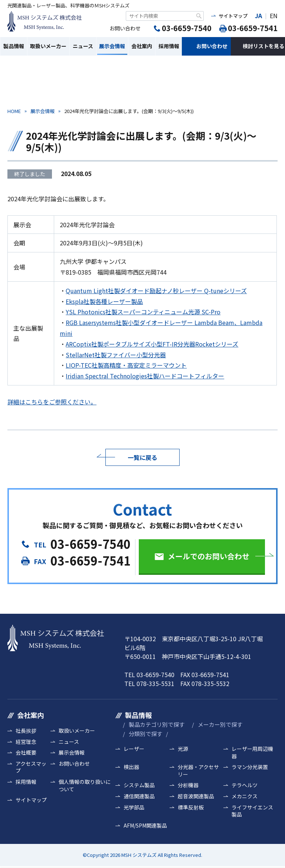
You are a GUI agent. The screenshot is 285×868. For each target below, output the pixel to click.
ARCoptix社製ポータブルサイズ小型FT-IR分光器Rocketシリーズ (152, 344)
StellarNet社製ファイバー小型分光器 (116, 355)
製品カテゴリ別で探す (157, 724)
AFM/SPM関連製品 (145, 826)
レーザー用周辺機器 (252, 753)
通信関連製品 (139, 796)
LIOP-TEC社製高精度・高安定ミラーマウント (126, 365)
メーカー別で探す (220, 724)
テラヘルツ (245, 785)
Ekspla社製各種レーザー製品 (104, 301)
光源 (183, 749)
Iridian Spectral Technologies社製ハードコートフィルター (145, 376)
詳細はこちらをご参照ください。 (52, 402)
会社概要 (26, 753)
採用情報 (169, 46)
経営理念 (26, 742)
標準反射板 (191, 807)
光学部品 (134, 807)
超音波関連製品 (196, 796)
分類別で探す (145, 734)
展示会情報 (112, 46)
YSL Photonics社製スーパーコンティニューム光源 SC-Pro (143, 312)
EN (274, 16)
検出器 (131, 767)
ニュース (83, 46)
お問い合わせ (212, 46)
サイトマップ (233, 16)
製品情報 (14, 46)
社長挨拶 (26, 731)
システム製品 (139, 785)
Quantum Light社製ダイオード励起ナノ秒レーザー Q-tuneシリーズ (156, 291)
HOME (14, 111)
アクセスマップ (31, 767)
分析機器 (188, 785)
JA (258, 16)
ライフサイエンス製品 (252, 811)
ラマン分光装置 (250, 767)
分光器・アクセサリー (198, 771)
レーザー (134, 749)
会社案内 (142, 46)
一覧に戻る (142, 457)
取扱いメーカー (48, 46)
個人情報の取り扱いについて (85, 786)
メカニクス (245, 796)
